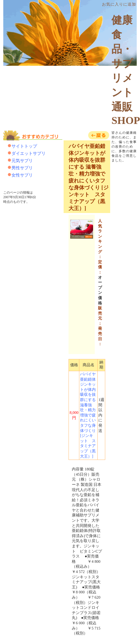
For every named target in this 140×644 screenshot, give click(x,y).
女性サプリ (22, 175)
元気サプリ (22, 161)
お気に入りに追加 (119, 4)
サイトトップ (24, 146)
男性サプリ (22, 168)
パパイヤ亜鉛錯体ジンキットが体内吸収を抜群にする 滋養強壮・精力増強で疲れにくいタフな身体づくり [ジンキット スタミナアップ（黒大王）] (88, 415)
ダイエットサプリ (29, 153)
